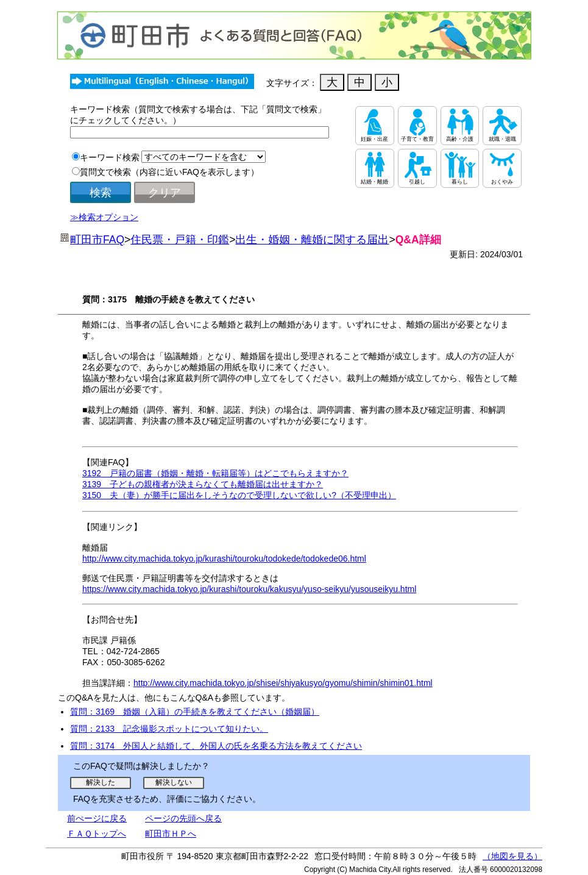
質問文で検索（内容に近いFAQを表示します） (169, 172)
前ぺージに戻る (97, 818)
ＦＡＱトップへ (97, 834)
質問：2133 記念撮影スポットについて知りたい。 (169, 729)
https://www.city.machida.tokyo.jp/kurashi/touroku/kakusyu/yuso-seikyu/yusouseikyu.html (249, 589)
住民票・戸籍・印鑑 (180, 240)
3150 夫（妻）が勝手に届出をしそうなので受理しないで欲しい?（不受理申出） (239, 495)
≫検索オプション (104, 217)
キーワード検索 (110, 157)
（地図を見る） (512, 856)
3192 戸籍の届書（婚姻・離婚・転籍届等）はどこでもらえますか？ (215, 473)
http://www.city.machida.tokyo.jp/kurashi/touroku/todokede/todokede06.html (224, 559)
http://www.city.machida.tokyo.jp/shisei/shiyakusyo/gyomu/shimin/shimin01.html (283, 683)
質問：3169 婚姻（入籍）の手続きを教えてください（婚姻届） (195, 712)
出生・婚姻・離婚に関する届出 (312, 240)
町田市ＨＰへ (171, 834)
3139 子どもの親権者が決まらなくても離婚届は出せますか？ (203, 484)
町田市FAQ (97, 240)
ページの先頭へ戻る (183, 818)
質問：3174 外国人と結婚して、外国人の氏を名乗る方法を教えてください (216, 746)
